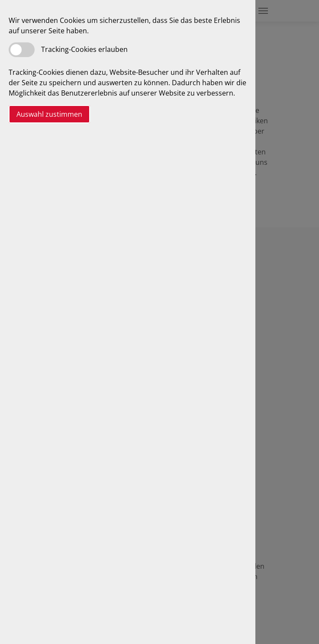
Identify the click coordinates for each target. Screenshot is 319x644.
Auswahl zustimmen (49, 114)
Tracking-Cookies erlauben (84, 49)
